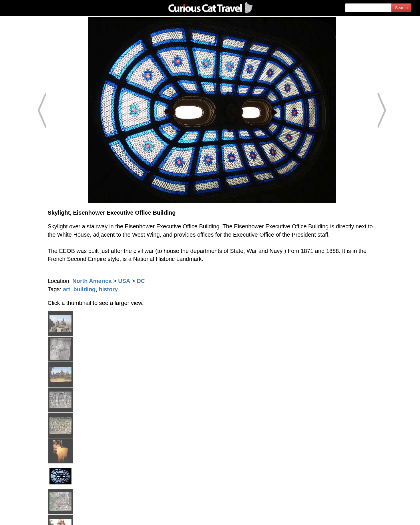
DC (141, 281)
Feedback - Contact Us (392, 516)
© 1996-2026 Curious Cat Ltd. (35, 516)
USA (124, 281)
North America (92, 281)
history (108, 289)
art (67, 289)
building (85, 289)
